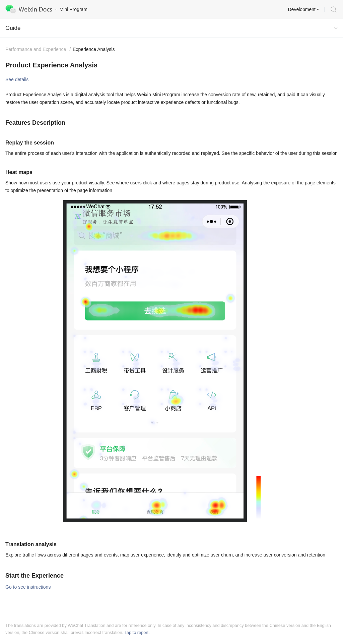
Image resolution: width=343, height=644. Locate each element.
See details (17, 79)
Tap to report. (137, 632)
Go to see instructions (28, 587)
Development (302, 9)
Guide (13, 28)
